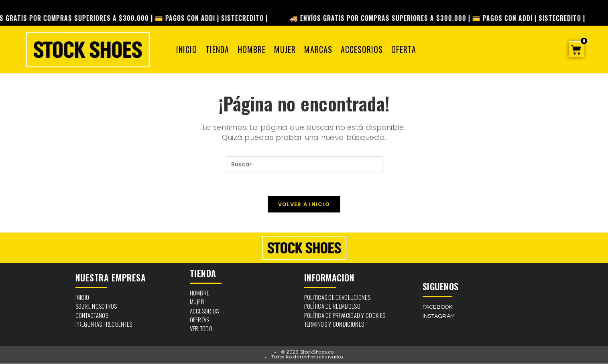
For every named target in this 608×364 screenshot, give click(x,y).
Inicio (187, 49)
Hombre (252, 49)
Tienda (217, 49)
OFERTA (404, 49)
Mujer (285, 49)
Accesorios (362, 49)
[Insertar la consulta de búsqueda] (304, 164)
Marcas (318, 49)
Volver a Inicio (304, 205)
